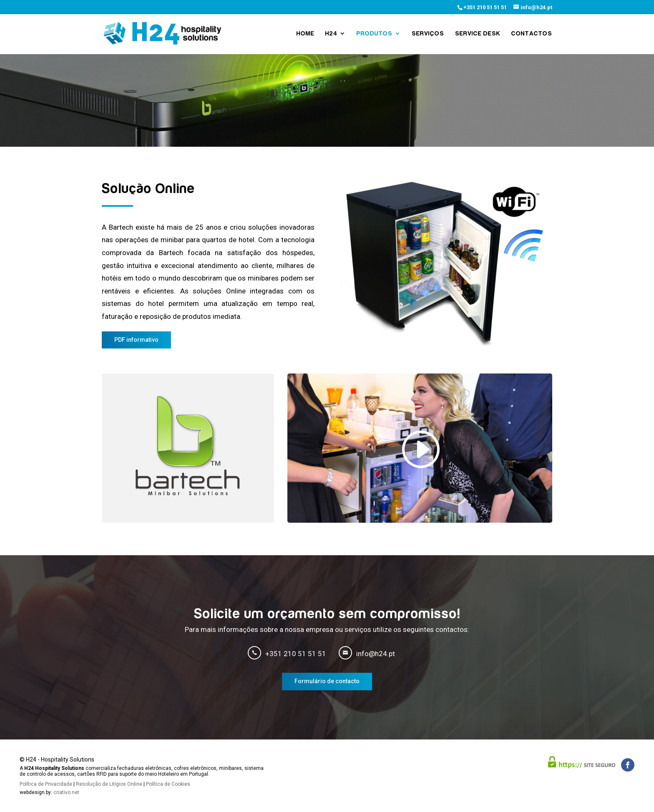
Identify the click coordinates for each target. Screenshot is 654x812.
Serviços (428, 34)
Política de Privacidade (46, 784)
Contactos (532, 34)
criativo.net (66, 792)
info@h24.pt (376, 654)
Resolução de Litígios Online (109, 784)
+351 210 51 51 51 (485, 7)
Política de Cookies (168, 784)
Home (306, 34)
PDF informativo (136, 340)
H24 (331, 34)
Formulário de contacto (327, 681)
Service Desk (478, 34)
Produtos (375, 34)
